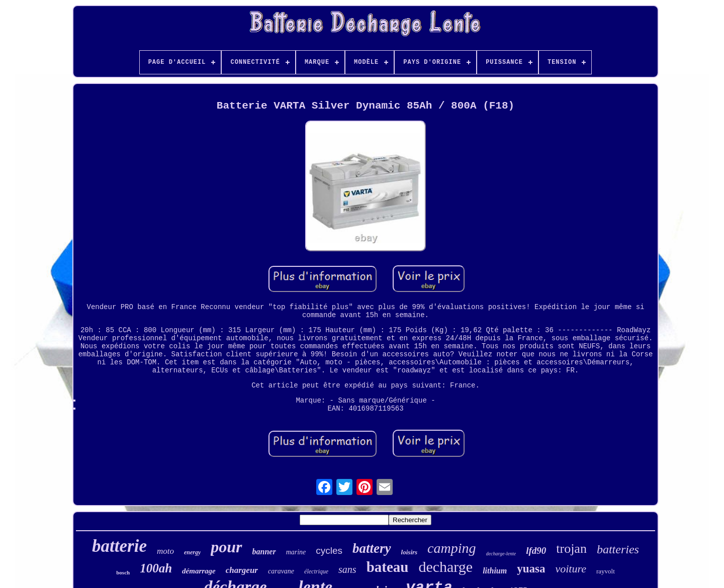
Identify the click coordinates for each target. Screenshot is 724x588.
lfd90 (536, 551)
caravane (281, 571)
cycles (329, 551)
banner (264, 552)
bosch (123, 572)
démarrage (199, 571)
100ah (156, 568)
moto (165, 551)
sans (347, 569)
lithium (495, 571)
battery (372, 548)
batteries (618, 549)
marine (296, 552)
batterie (119, 546)
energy (192, 552)
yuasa (531, 569)
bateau (388, 567)
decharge (445, 567)
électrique (316, 571)
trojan (571, 549)
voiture (571, 569)
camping (451, 548)
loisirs (410, 552)
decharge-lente (501, 554)
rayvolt (606, 571)
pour (226, 547)
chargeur (242, 570)
